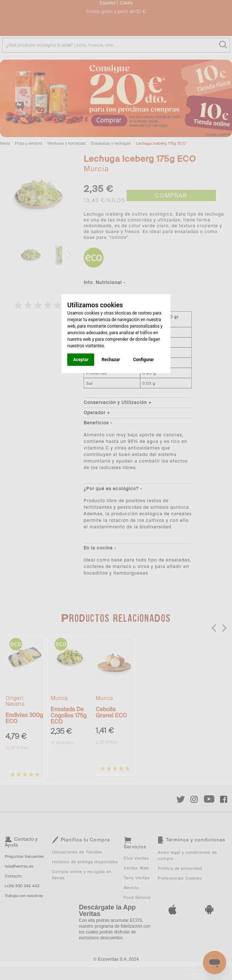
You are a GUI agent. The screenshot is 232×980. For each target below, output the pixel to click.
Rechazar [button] (111, 360)
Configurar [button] (143, 360)
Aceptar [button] (81, 360)
